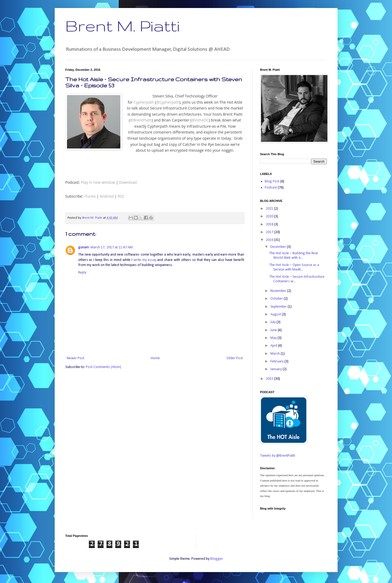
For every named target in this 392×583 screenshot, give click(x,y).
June (274, 330)
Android (107, 196)
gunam (84, 247)
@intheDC (200, 120)
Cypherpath (144, 102)
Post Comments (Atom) (104, 367)
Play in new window (98, 182)
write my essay (145, 260)
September (279, 307)
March (276, 354)
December (279, 247)
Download (128, 182)
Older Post (235, 358)
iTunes (90, 196)
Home (155, 358)
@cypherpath (168, 102)
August (276, 314)
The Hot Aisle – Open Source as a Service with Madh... (294, 267)
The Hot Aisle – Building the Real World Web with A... (294, 256)
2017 (270, 232)
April (274, 346)
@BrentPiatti (141, 120)
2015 (270, 379)
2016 (270, 240)
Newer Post (76, 358)
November (279, 291)
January (276, 369)
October (277, 299)
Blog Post (272, 181)
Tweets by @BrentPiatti (278, 456)
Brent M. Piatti (122, 26)
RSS (121, 196)
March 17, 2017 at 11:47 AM (112, 247)
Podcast (271, 188)
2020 (270, 216)
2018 (270, 224)
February (277, 361)
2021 (270, 209)
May (274, 338)
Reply (82, 273)
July (273, 322)
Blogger (216, 559)
